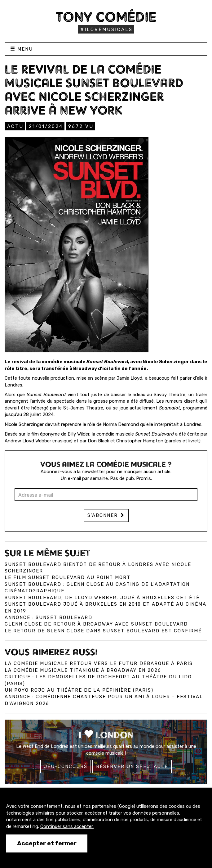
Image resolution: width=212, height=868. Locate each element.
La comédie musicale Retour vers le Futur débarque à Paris (99, 663)
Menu (22, 49)
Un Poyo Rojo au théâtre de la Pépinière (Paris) (79, 690)
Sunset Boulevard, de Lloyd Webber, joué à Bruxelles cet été (102, 598)
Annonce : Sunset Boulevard (49, 617)
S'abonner (106, 515)
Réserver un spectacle (132, 766)
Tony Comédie (106, 17)
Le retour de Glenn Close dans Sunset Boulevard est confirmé (103, 631)
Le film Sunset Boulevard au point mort (68, 577)
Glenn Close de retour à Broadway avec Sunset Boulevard (96, 624)
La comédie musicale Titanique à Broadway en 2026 (83, 670)
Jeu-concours (66, 766)
